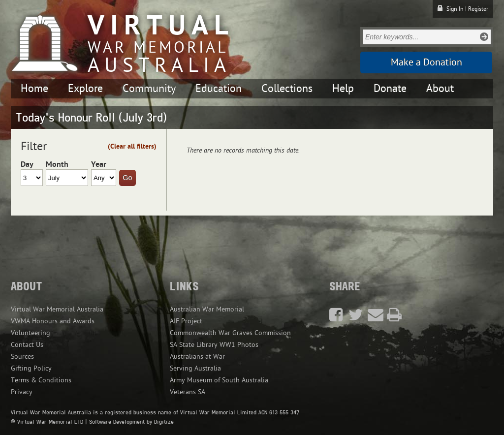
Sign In (455, 9)
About (440, 89)
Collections (287, 89)
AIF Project (186, 321)
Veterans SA (188, 392)
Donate (390, 89)
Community (149, 89)
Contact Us (27, 345)
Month (57, 164)
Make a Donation (426, 62)
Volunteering (31, 333)
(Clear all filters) (132, 146)
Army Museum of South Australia (219, 380)
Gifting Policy (31, 368)
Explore (85, 89)
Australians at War (197, 357)
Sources (22, 357)
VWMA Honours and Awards (53, 321)
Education (219, 89)
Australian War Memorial (207, 309)
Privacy (22, 392)
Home (34, 89)
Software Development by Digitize (131, 422)
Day (27, 164)
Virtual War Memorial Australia (57, 309)
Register (478, 9)
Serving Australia (195, 368)
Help (343, 89)
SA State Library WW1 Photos (214, 345)
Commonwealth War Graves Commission (230, 333)
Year (99, 164)
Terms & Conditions (41, 380)
